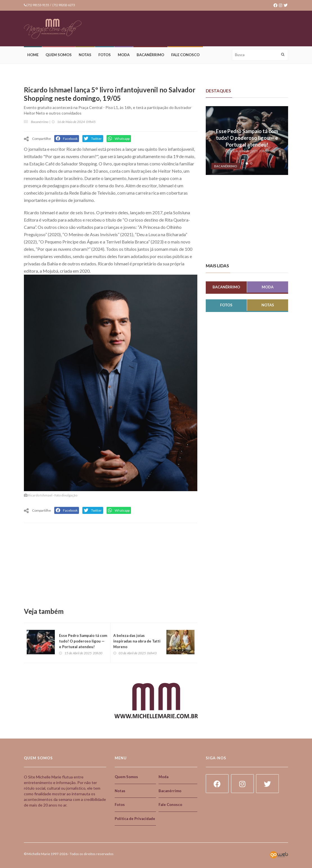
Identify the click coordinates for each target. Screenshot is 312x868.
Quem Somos (59, 55)
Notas (85, 55)
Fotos (105, 55)
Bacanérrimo (150, 55)
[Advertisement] (186, 29)
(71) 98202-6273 (64, 5)
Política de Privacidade (135, 819)
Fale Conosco (185, 55)
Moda (124, 55)
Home (33, 55)
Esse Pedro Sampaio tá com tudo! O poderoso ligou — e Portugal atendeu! (83, 641)
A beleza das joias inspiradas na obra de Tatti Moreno (137, 641)
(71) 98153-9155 (38, 5)
